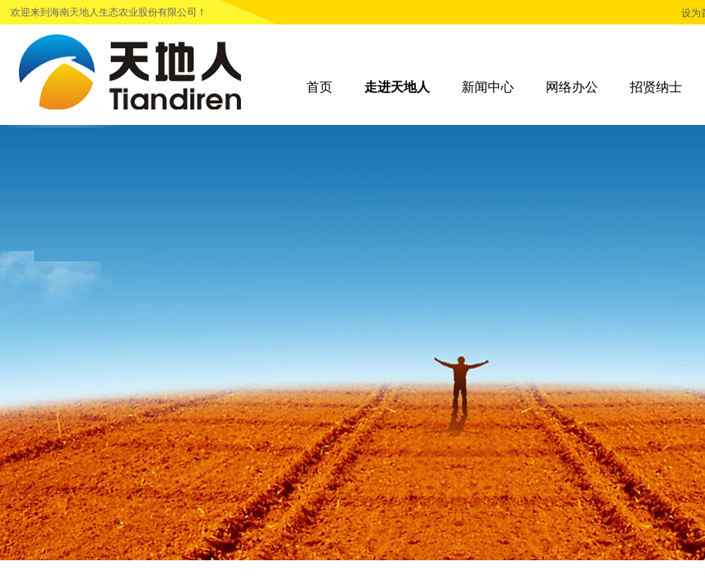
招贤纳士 (656, 87)
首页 (319, 87)
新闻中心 (488, 87)
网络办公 (572, 87)
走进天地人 (397, 87)
